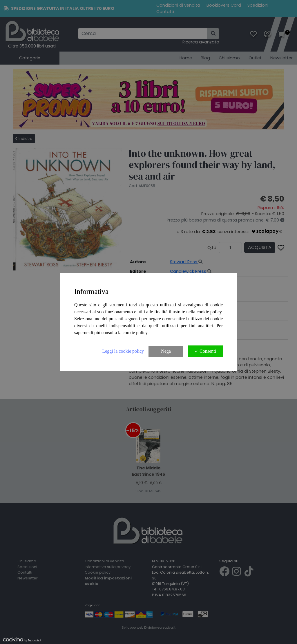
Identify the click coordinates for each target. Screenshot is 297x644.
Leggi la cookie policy (123, 351)
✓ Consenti (205, 351)
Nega (166, 351)
